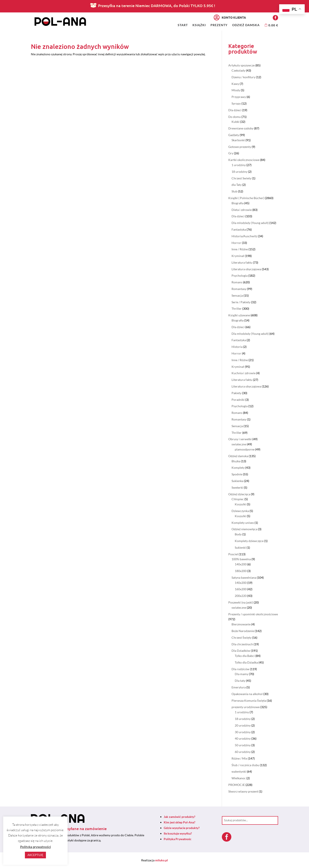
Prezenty (219, 25)
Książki (199, 25)
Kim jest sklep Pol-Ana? (179, 822)
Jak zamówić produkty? (179, 817)
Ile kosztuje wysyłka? (178, 833)
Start (183, 25)
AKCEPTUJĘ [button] (35, 855)
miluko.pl (161, 860)
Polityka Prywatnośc (178, 839)
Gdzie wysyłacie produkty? (182, 828)
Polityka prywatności (36, 847)
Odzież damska (246, 25)
